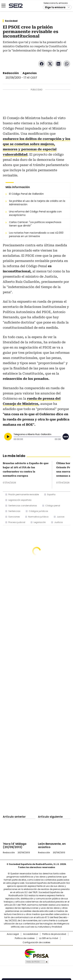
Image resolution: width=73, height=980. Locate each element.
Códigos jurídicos (38, 511)
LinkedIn (58, 64)
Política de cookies (25, 938)
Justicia (58, 522)
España (51, 494)
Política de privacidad (54, 934)
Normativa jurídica (38, 517)
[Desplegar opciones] (66, 437)
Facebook (42, 64)
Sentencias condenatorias (23, 506)
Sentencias (14, 511)
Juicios (61, 517)
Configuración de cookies (36, 942)
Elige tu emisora (55, 7)
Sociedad (11, 21)
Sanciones (14, 517)
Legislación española (20, 500)
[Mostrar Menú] (3, 6)
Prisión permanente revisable (24, 494)
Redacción (11, 73)
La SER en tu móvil (49, 938)
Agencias (30, 73)
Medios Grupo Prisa (37, 962)
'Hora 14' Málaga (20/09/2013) (15, 845)
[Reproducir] (8, 437)
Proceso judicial (17, 522)
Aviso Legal (13, 934)
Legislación (40, 522)
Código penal (53, 506)
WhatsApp (67, 64)
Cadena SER (16, 6)
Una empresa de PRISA (37, 953)
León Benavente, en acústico (52, 845)
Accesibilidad (31, 934)
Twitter (50, 64)
